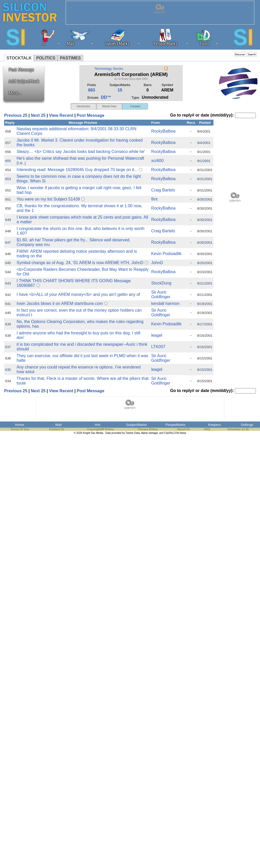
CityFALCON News (175, 433)
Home (20, 425)
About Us (183, 429)
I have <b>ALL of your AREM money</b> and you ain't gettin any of (78, 294)
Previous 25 (16, 115)
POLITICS (46, 58)
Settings (247, 425)
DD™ (106, 97)
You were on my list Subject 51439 (48, 199)
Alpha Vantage (150, 433)
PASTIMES (70, 58)
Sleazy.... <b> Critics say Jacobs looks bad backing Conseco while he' (81, 152)
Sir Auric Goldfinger (161, 294)
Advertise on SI (238, 429)
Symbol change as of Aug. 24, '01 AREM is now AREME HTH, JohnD (80, 263)
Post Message (19, 70)
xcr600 (157, 161)
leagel (157, 335)
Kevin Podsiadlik (166, 254)
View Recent (61, 115)
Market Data (109, 106)
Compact (135, 106)
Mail (58, 425)
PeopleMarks (175, 425)
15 (120, 90)
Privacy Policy (148, 429)
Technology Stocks (109, 69)
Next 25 (38, 115)
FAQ (207, 429)
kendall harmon (165, 304)
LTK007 (158, 347)
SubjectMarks (137, 425)
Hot (98, 425)
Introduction (83, 106)
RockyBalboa (163, 131)
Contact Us (57, 429)
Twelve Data (133, 433)
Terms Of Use (20, 429)
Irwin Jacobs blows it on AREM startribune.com (60, 304)
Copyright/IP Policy (100, 429)
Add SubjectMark (24, 81)
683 (92, 90)
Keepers (215, 425)
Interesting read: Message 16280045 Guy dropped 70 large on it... (77, 170)
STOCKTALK (19, 58)
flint (154, 199)
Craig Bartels (163, 190)
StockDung (161, 283)
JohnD (157, 263)
